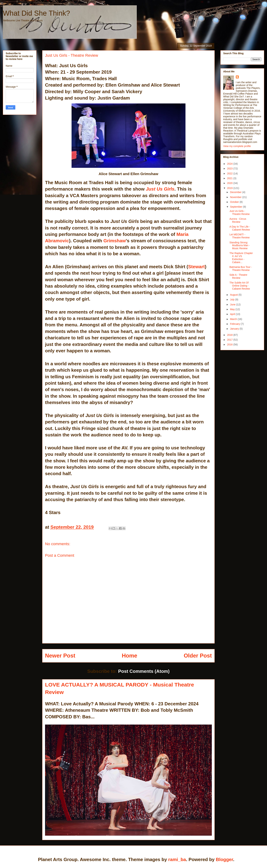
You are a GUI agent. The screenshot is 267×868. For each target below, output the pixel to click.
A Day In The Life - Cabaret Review (240, 228)
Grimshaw (115, 241)
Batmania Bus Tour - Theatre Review (241, 269)
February (235, 324)
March (234, 319)
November (236, 197)
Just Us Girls (159, 189)
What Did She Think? (36, 13)
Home (129, 656)
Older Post (198, 656)
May (233, 309)
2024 (230, 164)
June (233, 305)
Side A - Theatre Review (238, 276)
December (236, 192)
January (235, 329)
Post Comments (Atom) (144, 671)
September (236, 207)
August (234, 295)
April (233, 314)
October (235, 202)
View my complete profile (237, 146)
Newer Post (60, 656)
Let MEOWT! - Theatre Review (239, 236)
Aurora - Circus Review (238, 220)
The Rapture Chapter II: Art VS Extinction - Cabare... (241, 258)
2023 (230, 169)
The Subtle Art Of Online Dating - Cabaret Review (240, 286)
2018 (230, 335)
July (233, 300)
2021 (230, 178)
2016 (230, 344)
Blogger (224, 859)
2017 (230, 340)
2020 (230, 183)
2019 (230, 188)
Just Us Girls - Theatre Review (239, 213)
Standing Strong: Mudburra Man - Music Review (240, 245)
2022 (230, 173)
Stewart (197, 267)
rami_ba (177, 859)
